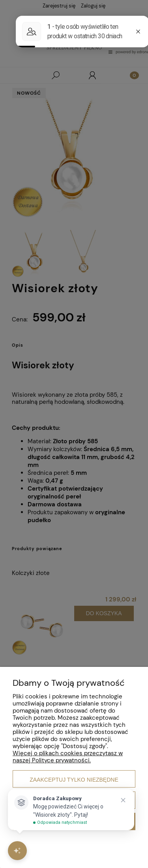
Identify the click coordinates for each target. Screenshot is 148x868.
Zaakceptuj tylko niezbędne (74, 780)
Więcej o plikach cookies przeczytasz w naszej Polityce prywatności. (68, 757)
